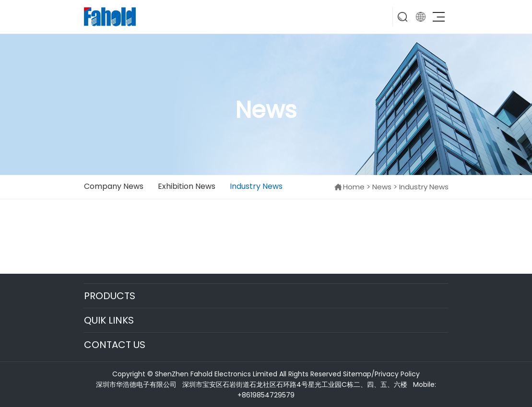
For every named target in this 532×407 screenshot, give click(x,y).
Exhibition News (187, 186)
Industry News (256, 186)
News (382, 187)
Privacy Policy (397, 374)
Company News (114, 186)
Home (354, 187)
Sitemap (357, 374)
